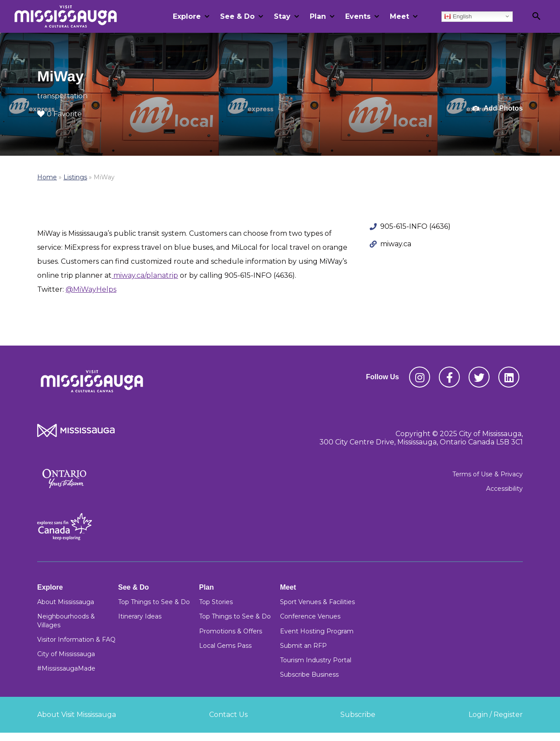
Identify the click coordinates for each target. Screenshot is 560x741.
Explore (187, 16)
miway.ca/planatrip (145, 275)
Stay (282, 16)
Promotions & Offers (231, 631)
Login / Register (496, 715)
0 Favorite (59, 114)
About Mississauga (66, 602)
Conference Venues (310, 616)
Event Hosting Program (317, 631)
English (458, 16)
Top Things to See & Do (154, 602)
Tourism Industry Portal (316, 660)
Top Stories (216, 602)
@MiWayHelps (91, 289)
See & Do (237, 16)
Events (358, 16)
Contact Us (228, 715)
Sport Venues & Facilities (317, 602)
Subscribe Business (309, 675)
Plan (318, 16)
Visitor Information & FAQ (76, 640)
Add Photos (498, 109)
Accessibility (504, 489)
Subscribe (358, 715)
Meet (399, 16)
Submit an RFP (303, 646)
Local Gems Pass (225, 646)
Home (47, 177)
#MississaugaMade (66, 668)
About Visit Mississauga (77, 715)
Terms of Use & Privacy (488, 474)
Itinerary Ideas (140, 616)
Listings (75, 177)
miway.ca (396, 244)
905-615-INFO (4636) (415, 226)
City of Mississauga (66, 654)
